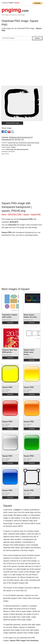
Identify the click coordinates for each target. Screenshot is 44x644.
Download (10, 323)
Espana (17, 3)
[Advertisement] (22, 64)
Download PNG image (12, 123)
